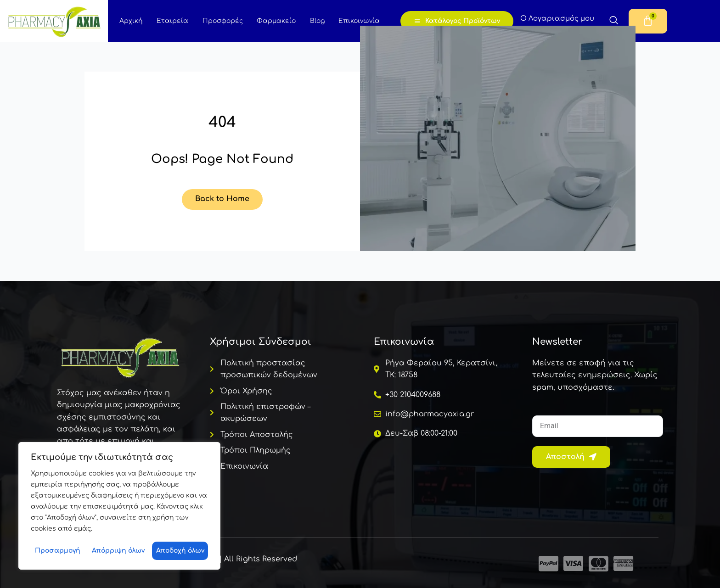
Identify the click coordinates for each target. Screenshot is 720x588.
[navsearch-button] (614, 22)
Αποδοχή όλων (180, 551)
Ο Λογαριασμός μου (558, 19)
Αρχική (131, 21)
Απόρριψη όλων (118, 551)
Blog (316, 21)
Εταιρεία (172, 21)
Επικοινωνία (358, 21)
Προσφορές (222, 21)
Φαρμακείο (275, 21)
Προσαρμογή (58, 551)
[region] (119, 506)
